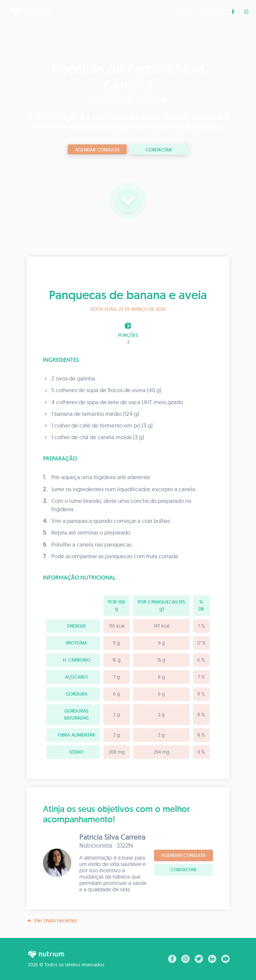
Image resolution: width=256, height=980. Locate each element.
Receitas (212, 12)
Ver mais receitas (52, 920)
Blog (184, 12)
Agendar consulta (97, 150)
